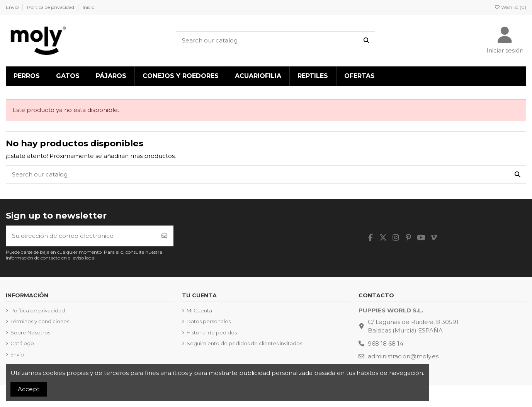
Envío (13, 7)
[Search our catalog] (366, 41)
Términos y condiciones (40, 321)
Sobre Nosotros (30, 332)
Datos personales (209, 321)
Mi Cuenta (199, 310)
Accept (29, 389)
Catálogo (22, 343)
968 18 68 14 (386, 343)
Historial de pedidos (212, 332)
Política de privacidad (51, 7)
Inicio (88, 7)
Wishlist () (510, 7)
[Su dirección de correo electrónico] (81, 236)
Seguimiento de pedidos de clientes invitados (244, 343)
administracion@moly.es (403, 356)
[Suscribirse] (164, 236)
